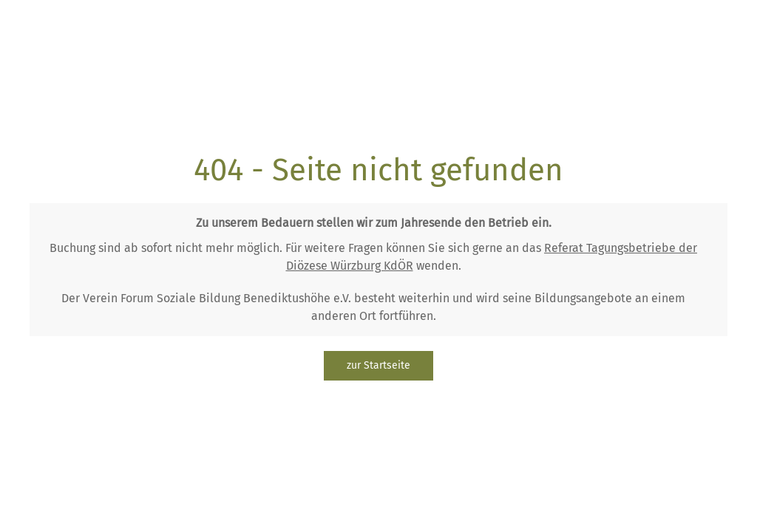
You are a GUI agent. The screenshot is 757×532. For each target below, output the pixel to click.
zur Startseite (378, 365)
